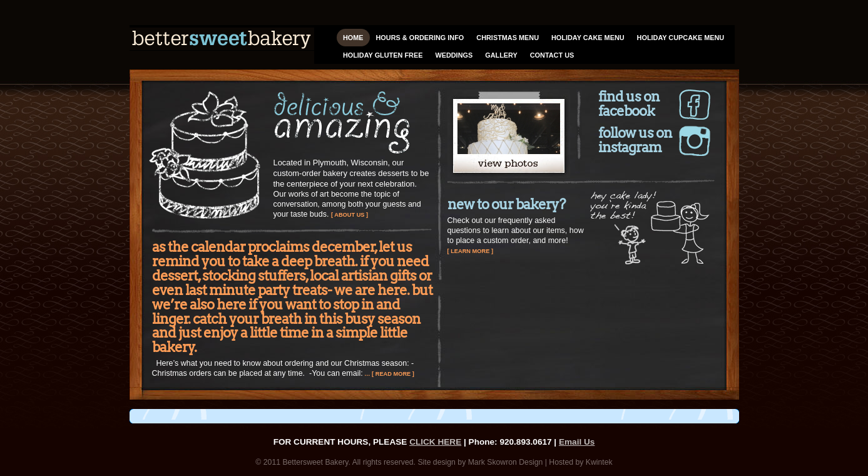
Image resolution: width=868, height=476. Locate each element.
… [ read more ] (389, 374)
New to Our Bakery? (506, 204)
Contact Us (552, 55)
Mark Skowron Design (506, 462)
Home (353, 38)
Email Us (577, 442)
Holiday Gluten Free (383, 55)
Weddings (454, 55)
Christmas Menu (508, 38)
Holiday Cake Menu (588, 38)
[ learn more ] (470, 251)
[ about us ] (350, 215)
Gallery (501, 55)
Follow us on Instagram (635, 141)
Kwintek (599, 462)
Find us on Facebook (629, 104)
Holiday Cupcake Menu (681, 38)
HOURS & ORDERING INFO (420, 38)
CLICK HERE (435, 442)
